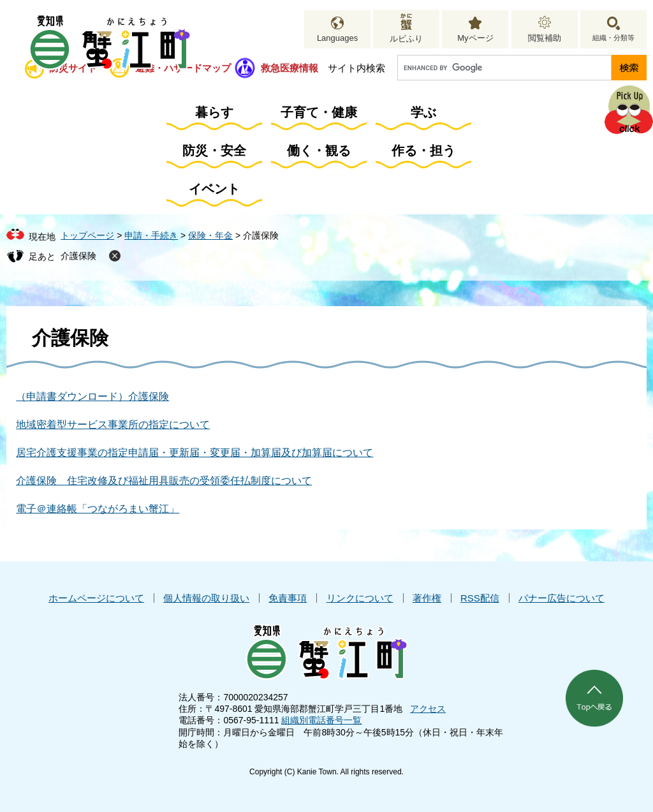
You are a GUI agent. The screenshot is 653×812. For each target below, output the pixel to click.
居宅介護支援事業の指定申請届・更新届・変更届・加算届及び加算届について (194, 453)
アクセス (428, 709)
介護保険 (78, 256)
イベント (214, 189)
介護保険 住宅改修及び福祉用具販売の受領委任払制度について (164, 481)
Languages (337, 38)
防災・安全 (214, 151)
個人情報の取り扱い (206, 598)
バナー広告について (561, 598)
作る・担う (423, 151)
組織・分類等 (613, 38)
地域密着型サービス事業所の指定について (113, 424)
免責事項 (288, 598)
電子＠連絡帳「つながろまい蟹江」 (98, 509)
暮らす (214, 112)
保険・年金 (210, 235)
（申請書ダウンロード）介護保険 (92, 396)
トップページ (87, 235)
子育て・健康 (319, 112)
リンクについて (360, 598)
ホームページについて (96, 598)
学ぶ (423, 112)
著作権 (427, 598)
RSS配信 (480, 598)
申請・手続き (151, 235)
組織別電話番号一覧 (321, 720)
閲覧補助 (545, 38)
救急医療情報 (290, 68)
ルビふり (406, 39)
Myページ (475, 38)
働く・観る (319, 151)
